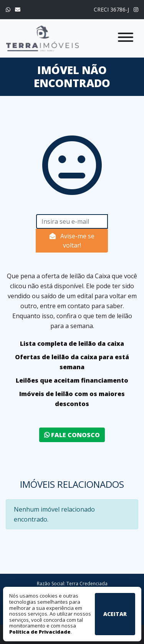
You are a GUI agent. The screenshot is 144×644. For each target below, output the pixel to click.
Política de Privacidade (40, 632)
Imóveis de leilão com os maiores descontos (72, 399)
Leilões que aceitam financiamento (72, 380)
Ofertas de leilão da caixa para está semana (72, 362)
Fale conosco (72, 435)
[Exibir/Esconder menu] (126, 39)
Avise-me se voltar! (72, 241)
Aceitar (115, 614)
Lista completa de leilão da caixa (72, 343)
